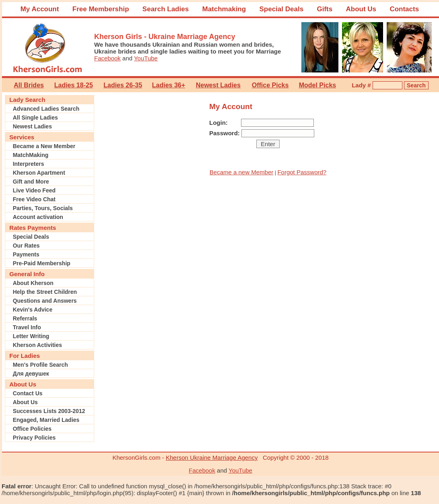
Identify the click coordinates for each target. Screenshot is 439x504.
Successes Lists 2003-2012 (49, 411)
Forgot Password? (302, 172)
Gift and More (31, 182)
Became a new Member (241, 172)
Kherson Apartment (39, 173)
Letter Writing (31, 336)
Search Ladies (166, 9)
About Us (361, 9)
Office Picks (270, 85)
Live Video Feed (34, 190)
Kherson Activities (37, 345)
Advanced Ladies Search (46, 109)
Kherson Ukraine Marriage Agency (212, 458)
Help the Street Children (45, 292)
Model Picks (317, 85)
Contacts (404, 9)
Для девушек (31, 374)
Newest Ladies (218, 85)
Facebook (107, 58)
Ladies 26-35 (123, 85)
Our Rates (26, 246)
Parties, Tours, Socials (43, 208)
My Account (40, 9)
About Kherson (33, 283)
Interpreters (29, 164)
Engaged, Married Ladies (46, 420)
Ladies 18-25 (74, 85)
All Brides (29, 85)
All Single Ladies (35, 118)
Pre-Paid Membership (42, 263)
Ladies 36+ (169, 85)
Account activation (38, 217)
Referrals (25, 318)
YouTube (146, 58)
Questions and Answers (45, 301)
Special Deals (281, 9)
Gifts (325, 9)
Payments (26, 254)
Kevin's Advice (33, 310)
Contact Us (28, 393)
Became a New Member (44, 146)
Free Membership (101, 9)
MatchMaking (31, 155)
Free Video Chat (34, 199)
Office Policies (32, 429)
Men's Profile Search (40, 365)
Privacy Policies (34, 438)
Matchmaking (224, 9)
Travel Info (27, 327)
